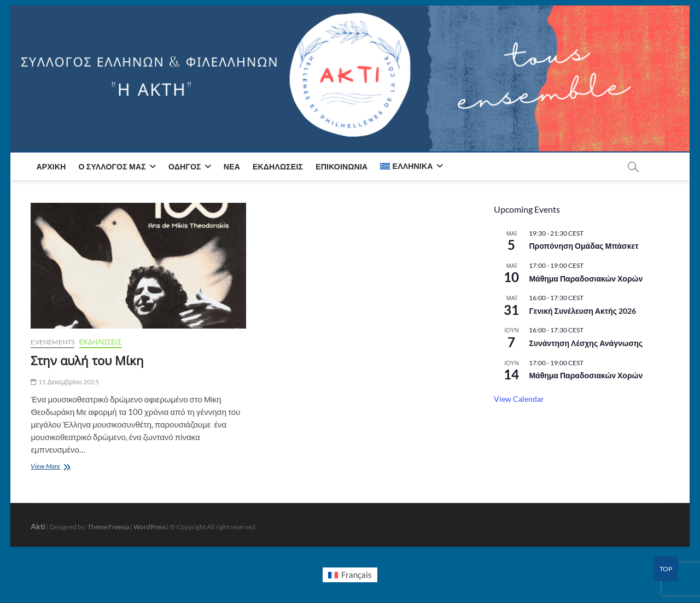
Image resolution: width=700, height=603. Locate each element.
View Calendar (519, 399)
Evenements (52, 342)
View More (52, 467)
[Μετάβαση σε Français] (350, 575)
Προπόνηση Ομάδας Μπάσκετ (584, 246)
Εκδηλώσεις (278, 166)
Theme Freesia (108, 527)
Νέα (232, 166)
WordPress (150, 527)
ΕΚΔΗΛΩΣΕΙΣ (101, 342)
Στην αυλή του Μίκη (87, 360)
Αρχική (51, 166)
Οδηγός (185, 166)
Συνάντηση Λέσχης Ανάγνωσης (586, 343)
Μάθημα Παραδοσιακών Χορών (586, 279)
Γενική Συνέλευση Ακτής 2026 (582, 311)
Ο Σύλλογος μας (112, 166)
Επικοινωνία (342, 166)
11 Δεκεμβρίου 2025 (65, 382)
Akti (38, 526)
